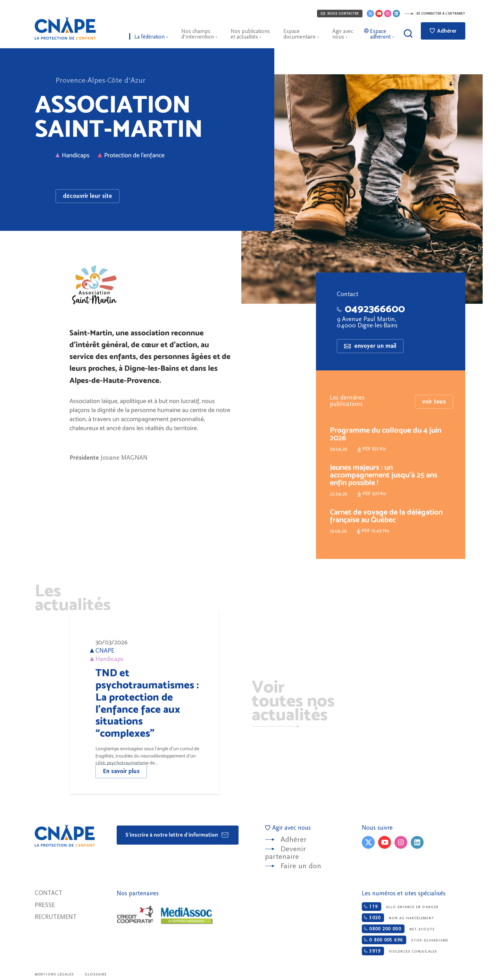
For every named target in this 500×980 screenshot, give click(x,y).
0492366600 (371, 308)
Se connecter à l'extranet (435, 14)
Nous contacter (340, 14)
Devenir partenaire (285, 853)
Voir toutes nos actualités (293, 702)
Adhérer (443, 31)
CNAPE (65, 28)
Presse (45, 905)
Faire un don (301, 866)
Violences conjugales (399, 951)
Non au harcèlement (398, 918)
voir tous (434, 414)
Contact (49, 893)
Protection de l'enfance (131, 155)
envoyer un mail (370, 346)
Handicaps (73, 155)
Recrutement (56, 917)
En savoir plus (121, 771)
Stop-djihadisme (405, 940)
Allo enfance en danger (400, 907)
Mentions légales (55, 974)
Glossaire (96, 974)
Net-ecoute (398, 929)
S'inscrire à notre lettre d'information (177, 835)
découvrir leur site (87, 196)
